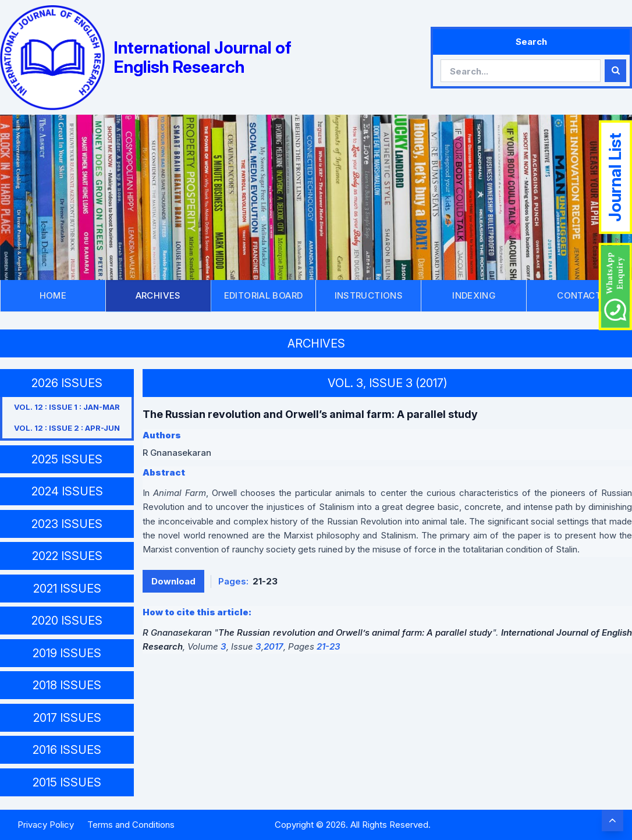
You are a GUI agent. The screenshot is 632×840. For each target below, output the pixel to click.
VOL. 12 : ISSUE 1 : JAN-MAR (67, 407)
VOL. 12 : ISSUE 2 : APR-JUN (67, 428)
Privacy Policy (46, 825)
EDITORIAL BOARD (264, 295)
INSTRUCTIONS (369, 295)
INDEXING (474, 295)
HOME (53, 295)
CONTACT (579, 295)
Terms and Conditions (131, 825)
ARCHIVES (158, 295)
